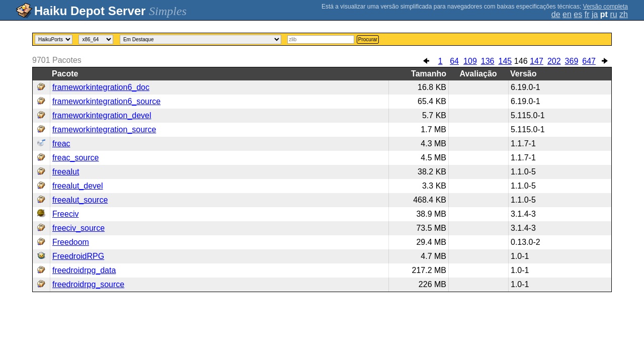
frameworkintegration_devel (102, 115)
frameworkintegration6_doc (101, 87)
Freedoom (71, 242)
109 (470, 61)
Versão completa (606, 7)
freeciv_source (78, 228)
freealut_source (80, 200)
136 (488, 61)
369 (572, 61)
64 (454, 61)
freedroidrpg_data (84, 270)
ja (595, 14)
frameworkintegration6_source (106, 101)
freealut (66, 172)
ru (613, 14)
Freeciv (65, 214)
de (556, 14)
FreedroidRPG (78, 256)
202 (554, 61)
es (578, 14)
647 (589, 61)
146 (521, 61)
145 (505, 61)
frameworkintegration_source (104, 129)
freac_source (76, 158)
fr (587, 14)
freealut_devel (78, 186)
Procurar (368, 39)
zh (624, 14)
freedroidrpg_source (88, 284)
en (567, 14)
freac (61, 144)
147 (537, 61)
